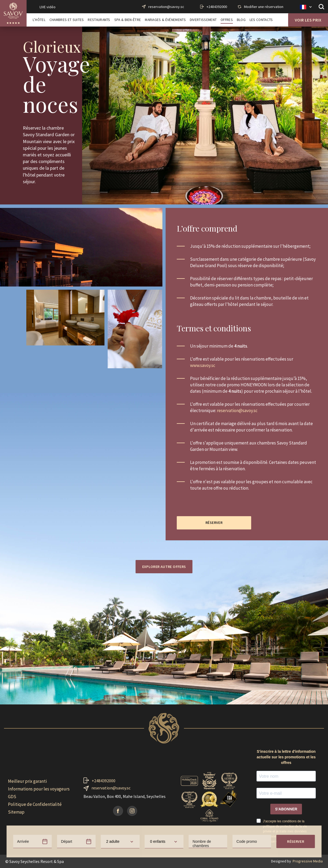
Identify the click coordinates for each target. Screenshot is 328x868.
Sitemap (16, 812)
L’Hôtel (39, 20)
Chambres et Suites (67, 20)
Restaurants (99, 20)
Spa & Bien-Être (128, 20)
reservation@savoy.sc (166, 7)
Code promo (247, 678)
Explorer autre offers (164, 567)
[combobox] (120, 678)
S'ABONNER (286, 809)
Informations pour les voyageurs (39, 789)
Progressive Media (308, 861)
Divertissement (203, 20)
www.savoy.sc (203, 365)
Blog (241, 20)
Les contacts (261, 20)
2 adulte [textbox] (113, 678)
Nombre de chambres (202, 680)
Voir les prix (308, 20)
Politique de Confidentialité (35, 804)
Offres (227, 20)
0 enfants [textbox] (158, 678)
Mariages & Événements (165, 20)
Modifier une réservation (264, 7)
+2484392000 (217, 7)
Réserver (296, 678)
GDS (12, 797)
